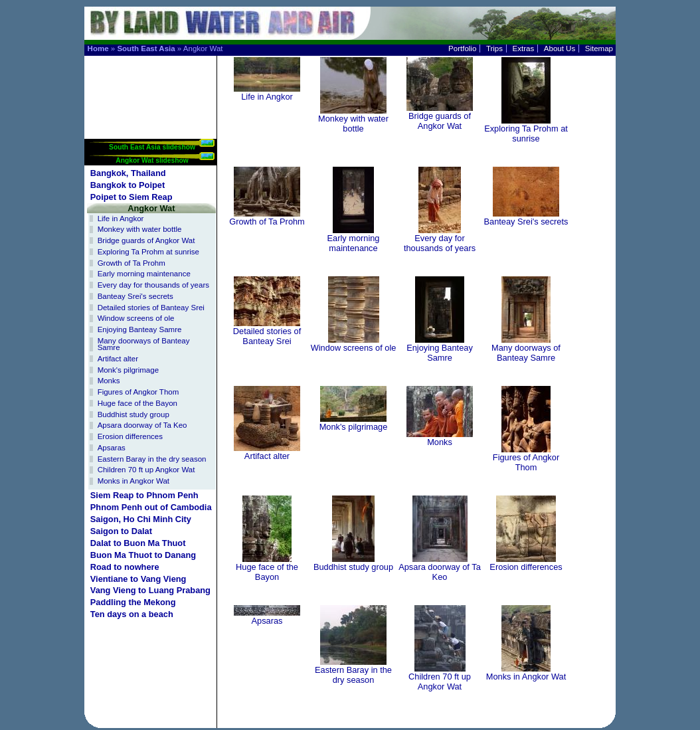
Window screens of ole (136, 318)
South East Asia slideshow (152, 147)
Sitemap (599, 48)
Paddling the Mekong (133, 602)
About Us (560, 48)
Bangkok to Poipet (128, 185)
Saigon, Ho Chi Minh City (141, 519)
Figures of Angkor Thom (138, 392)
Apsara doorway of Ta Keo (142, 425)
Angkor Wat (151, 208)
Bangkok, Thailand (128, 173)
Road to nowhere (125, 567)
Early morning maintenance (144, 274)
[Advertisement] (151, 97)
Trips (494, 48)
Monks (109, 381)
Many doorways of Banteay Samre (144, 344)
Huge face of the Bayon (137, 403)
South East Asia (146, 48)
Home (98, 48)
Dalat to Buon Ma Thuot (138, 543)
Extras (524, 48)
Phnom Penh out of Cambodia (151, 507)
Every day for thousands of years (153, 285)
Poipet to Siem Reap (131, 197)
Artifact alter (118, 359)
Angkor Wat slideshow (152, 160)
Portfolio (462, 48)
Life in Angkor (121, 219)
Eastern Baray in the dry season (152, 459)
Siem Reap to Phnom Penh (144, 495)
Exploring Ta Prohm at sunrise (148, 252)
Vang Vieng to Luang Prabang (150, 590)
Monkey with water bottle (140, 229)
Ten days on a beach (132, 614)
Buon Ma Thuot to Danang (143, 555)
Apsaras (112, 448)
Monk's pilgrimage (128, 370)
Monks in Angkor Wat (133, 481)
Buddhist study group (133, 414)
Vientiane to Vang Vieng (138, 579)
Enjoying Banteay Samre (140, 329)
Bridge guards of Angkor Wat (146, 240)
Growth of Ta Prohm (131, 263)
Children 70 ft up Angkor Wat (146, 470)
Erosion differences (130, 436)
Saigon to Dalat (121, 531)
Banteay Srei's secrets (135, 296)
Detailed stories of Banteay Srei (151, 308)
